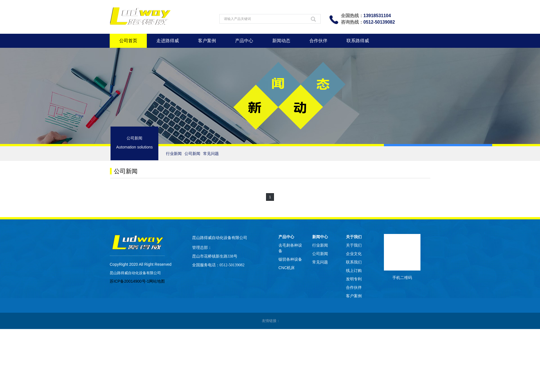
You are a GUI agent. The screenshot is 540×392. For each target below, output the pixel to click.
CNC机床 (287, 268)
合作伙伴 (318, 41)
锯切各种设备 (290, 259)
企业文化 (354, 254)
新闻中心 (320, 237)
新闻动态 (281, 41)
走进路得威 (168, 41)
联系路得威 (358, 41)
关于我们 (354, 237)
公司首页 (128, 41)
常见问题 (211, 154)
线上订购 (354, 271)
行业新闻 (174, 154)
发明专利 (354, 279)
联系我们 (354, 262)
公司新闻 (192, 154)
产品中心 (244, 41)
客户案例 (207, 41)
